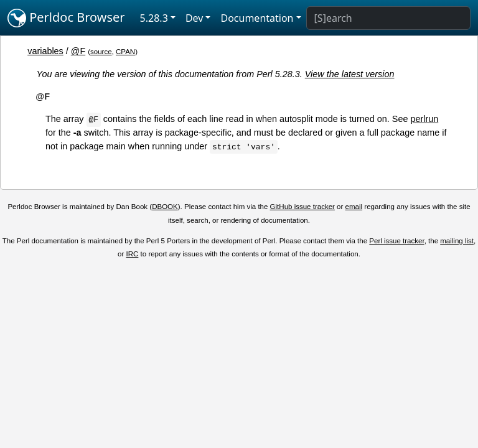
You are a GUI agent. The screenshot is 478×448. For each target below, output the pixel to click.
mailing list (457, 241)
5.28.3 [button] (154, 18)
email (354, 207)
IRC (133, 254)
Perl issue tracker (396, 241)
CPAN (125, 52)
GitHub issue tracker (302, 207)
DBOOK (165, 207)
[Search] (388, 18)
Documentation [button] (257, 18)
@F (78, 51)
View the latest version (350, 74)
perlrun (424, 119)
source (101, 52)
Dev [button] (194, 18)
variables (45, 51)
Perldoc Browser (66, 18)
